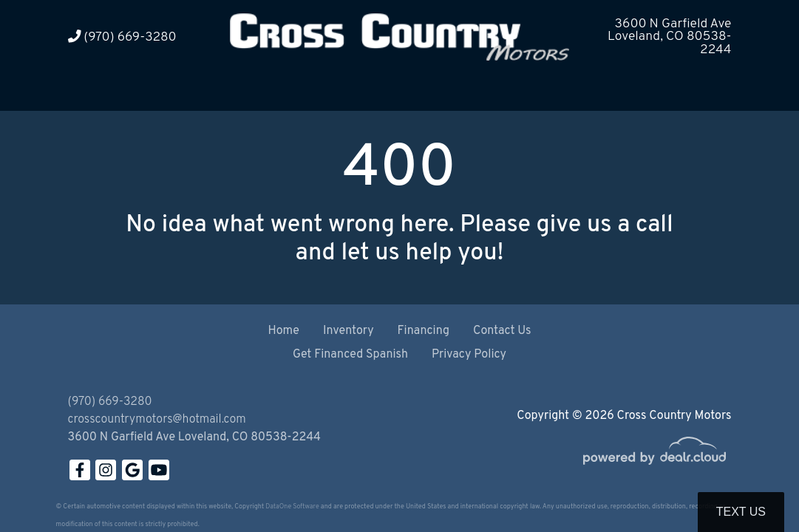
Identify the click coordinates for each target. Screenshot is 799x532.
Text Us (741, 512)
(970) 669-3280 (122, 37)
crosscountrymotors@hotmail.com (157, 420)
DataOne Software (292, 507)
